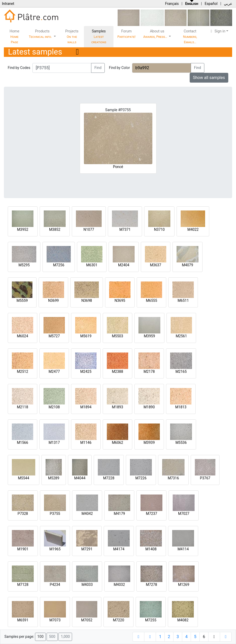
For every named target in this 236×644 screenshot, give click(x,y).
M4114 (183, 549)
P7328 (23, 514)
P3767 (205, 478)
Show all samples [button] (209, 78)
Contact (190, 37)
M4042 (87, 514)
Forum (126, 34)
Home (14, 37)
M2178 (149, 372)
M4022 (193, 230)
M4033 (87, 585)
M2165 (181, 372)
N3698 (87, 301)
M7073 (55, 620)
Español (211, 4)
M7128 (23, 585)
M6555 (152, 301)
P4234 (55, 585)
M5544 (24, 478)
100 (40, 637)
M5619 (86, 336)
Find (98, 68)
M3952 (23, 230)
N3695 (120, 301)
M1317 (54, 443)
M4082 (183, 620)
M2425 (86, 372)
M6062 (118, 443)
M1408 (151, 549)
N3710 (159, 230)
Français (172, 4)
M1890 (149, 407)
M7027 (184, 514)
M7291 (87, 549)
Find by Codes (19, 68)
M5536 (181, 443)
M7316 (173, 478)
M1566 (23, 443)
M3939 (149, 443)
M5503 (118, 336)
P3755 (55, 514)
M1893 (118, 407)
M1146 (86, 443)
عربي (228, 4)
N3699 (53, 301)
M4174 (119, 549)
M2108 (54, 407)
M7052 (87, 620)
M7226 (141, 478)
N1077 (89, 230)
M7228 (109, 478)
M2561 (181, 336)
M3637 (156, 265)
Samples (99, 37)
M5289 (54, 478)
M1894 (86, 407)
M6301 (92, 265)
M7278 (152, 585)
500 (52, 637)
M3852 (55, 230)
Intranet (8, 4)
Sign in (217, 31)
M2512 (23, 372)
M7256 (59, 265)
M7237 (152, 514)
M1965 (55, 549)
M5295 (24, 265)
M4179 (119, 514)
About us (156, 34)
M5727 (54, 336)
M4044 (80, 478)
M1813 (181, 407)
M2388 (118, 372)
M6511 (183, 301)
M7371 (125, 230)
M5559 (22, 301)
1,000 (65, 637)
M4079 (188, 265)
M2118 (23, 407)
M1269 (184, 585)
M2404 (124, 265)
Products (41, 34)
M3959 (150, 336)
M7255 (151, 620)
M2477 (54, 372)
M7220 (119, 620)
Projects (72, 37)
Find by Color (119, 68)
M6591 (23, 620)
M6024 (23, 336)
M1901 (23, 549)
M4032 (119, 585)
